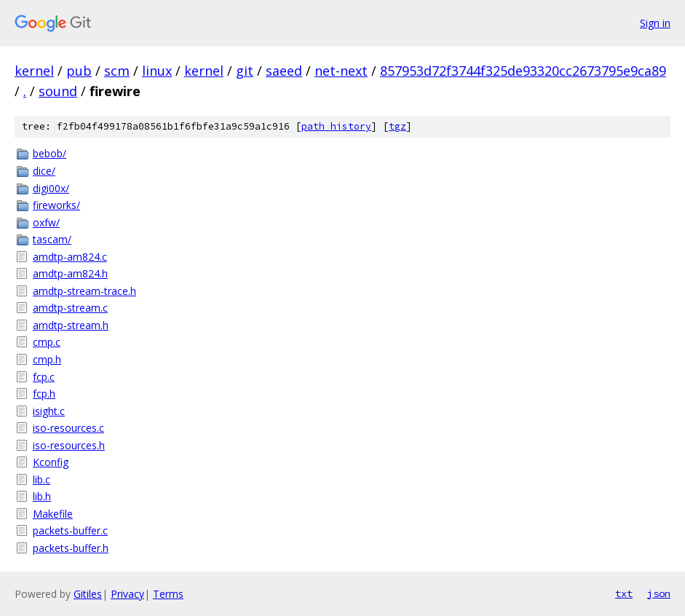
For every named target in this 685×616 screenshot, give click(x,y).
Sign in (655, 23)
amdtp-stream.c (70, 308)
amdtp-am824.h (70, 273)
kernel (34, 71)
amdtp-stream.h (71, 325)
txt (624, 593)
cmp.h (47, 359)
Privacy (127, 594)
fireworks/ (56, 205)
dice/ (44, 171)
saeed (284, 71)
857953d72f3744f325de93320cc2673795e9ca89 (523, 71)
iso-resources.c (68, 428)
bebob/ (50, 153)
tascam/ (52, 239)
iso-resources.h (69, 445)
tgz (397, 126)
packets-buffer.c (70, 530)
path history (336, 126)
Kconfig (51, 462)
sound (58, 91)
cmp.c (47, 342)
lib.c (41, 479)
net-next (341, 71)
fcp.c (44, 377)
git (245, 71)
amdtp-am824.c (70, 257)
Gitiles (88, 594)
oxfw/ (46, 222)
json (659, 593)
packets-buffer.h (71, 548)
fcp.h (44, 394)
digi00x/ (51, 188)
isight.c (49, 411)
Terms (168, 594)
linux (157, 71)
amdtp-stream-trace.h (84, 291)
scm (117, 71)
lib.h (42, 496)
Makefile (53, 514)
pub (79, 71)
